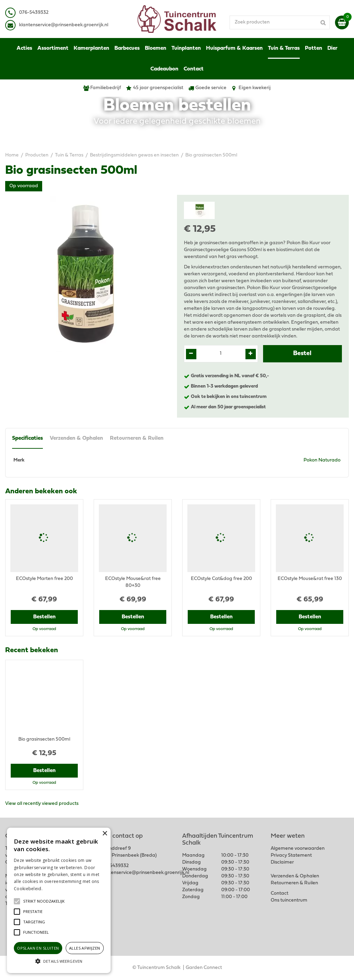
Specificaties (27, 438)
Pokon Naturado (322, 460)
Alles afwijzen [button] (85, 948)
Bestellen (44, 617)
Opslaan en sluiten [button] (38, 948)
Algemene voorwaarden (298, 849)
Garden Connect (204, 968)
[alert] (59, 900)
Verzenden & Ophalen (76, 438)
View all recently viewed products (42, 804)
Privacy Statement (291, 855)
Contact (280, 893)
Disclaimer (282, 862)
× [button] (105, 834)
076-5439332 (114, 866)
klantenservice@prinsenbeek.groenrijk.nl (145, 873)
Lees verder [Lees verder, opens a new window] (55, 889)
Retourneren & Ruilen (137, 438)
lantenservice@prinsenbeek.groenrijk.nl (65, 25)
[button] (44, 901)
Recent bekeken (32, 650)
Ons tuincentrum (289, 900)
